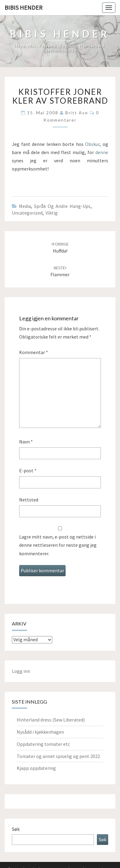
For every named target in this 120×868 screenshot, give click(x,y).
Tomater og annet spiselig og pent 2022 (58, 756)
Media (25, 206)
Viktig (52, 213)
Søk (16, 829)
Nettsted (29, 500)
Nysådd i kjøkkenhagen (40, 732)
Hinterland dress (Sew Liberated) (51, 720)
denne (102, 152)
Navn (26, 442)
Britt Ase (77, 113)
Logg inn (21, 671)
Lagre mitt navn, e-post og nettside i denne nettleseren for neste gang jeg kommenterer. (58, 545)
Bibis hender (24, 7)
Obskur (92, 144)
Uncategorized (27, 213)
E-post (28, 470)
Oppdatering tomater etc (43, 744)
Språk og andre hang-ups (62, 206)
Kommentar (34, 352)
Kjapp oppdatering (36, 768)
